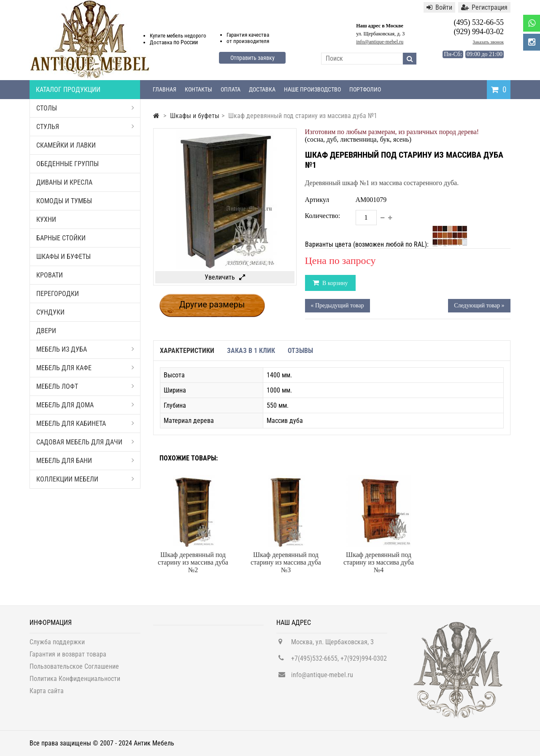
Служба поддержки (57, 646)
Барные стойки (61, 238)
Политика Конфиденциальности (75, 682)
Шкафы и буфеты (63, 257)
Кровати (50, 275)
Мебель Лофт (85, 386)
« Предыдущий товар (337, 305)
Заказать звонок (488, 42)
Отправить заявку (252, 58)
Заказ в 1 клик (251, 351)
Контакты (198, 89)
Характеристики (187, 351)
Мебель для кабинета (85, 424)
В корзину (335, 283)
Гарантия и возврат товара (68, 658)
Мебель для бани (85, 461)
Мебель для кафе (85, 368)
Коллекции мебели (85, 479)
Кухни (46, 219)
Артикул (317, 200)
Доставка (262, 89)
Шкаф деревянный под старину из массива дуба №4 (379, 562)
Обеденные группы (67, 164)
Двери (46, 331)
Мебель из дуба (85, 349)
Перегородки (58, 294)
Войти (439, 7)
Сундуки (50, 312)
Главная (165, 89)
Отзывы (300, 351)
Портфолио (365, 89)
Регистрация (484, 7)
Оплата (231, 89)
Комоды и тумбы (64, 201)
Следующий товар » (479, 305)
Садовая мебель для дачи (85, 442)
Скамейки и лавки (66, 145)
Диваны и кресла (64, 182)
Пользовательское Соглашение (74, 670)
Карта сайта (47, 695)
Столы (85, 108)
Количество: (323, 216)
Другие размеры (212, 304)
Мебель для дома (85, 405)
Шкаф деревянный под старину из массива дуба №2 (193, 562)
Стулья (85, 127)
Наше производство (312, 89)
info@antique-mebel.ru (380, 42)
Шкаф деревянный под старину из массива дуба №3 (286, 562)
